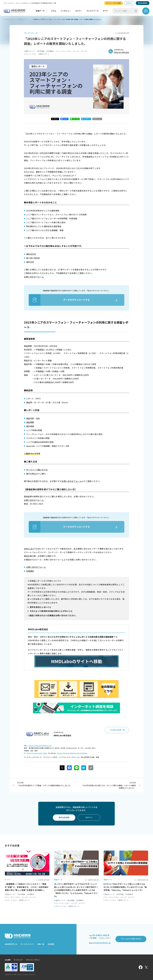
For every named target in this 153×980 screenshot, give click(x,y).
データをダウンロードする (59, 300)
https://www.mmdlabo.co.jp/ (40, 746)
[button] (148, 846)
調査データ (40, 11)
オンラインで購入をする (37, 470)
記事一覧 (41, 944)
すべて (105, 11)
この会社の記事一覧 (117, 730)
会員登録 (51, 944)
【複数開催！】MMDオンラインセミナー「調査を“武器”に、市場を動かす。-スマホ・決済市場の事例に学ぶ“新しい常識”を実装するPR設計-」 (27, 887)
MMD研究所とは (11, 944)
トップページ (8, 19)
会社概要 (8, 960)
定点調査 (41, 51)
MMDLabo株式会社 (122, 52)
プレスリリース (93, 11)
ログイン (129, 3)
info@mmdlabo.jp (102, 943)
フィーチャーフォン (64, 51)
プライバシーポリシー (33, 960)
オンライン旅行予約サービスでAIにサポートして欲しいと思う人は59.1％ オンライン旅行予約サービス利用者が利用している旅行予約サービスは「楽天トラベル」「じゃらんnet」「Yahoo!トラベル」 (76, 890)
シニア (84, 51)
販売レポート (44, 54)
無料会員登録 (143, 3)
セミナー (79, 11)
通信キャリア (29, 51)
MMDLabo (29, 549)
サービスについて (27, 944)
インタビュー (66, 11)
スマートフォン (30, 54)
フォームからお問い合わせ (131, 939)
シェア (76, 51)
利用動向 (50, 51)
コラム (54, 11)
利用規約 (30, 571)
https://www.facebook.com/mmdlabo (72, 753)
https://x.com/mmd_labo (37, 753)
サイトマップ (18, 960)
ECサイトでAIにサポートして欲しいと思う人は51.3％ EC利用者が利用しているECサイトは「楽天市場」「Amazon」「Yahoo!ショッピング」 (125, 887)
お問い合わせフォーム (34, 277)
